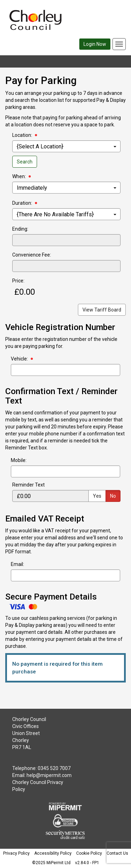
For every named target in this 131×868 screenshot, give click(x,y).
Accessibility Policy (53, 853)
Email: (17, 564)
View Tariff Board (102, 310)
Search (25, 162)
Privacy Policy (16, 853)
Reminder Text (28, 485)
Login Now (95, 44)
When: (19, 176)
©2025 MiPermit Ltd (51, 863)
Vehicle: (19, 359)
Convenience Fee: (32, 255)
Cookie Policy (89, 853)
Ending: (20, 229)
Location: (22, 135)
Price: (18, 281)
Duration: (22, 203)
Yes (97, 496)
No (113, 496)
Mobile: (19, 460)
